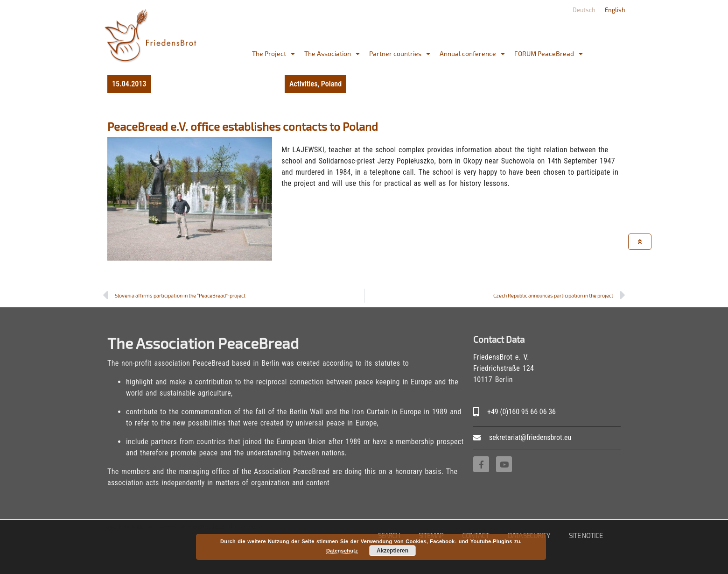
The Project (273, 54)
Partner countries (400, 54)
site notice (586, 535)
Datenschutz (342, 551)
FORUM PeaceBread (549, 54)
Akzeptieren (392, 551)
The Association (332, 54)
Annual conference (472, 54)
